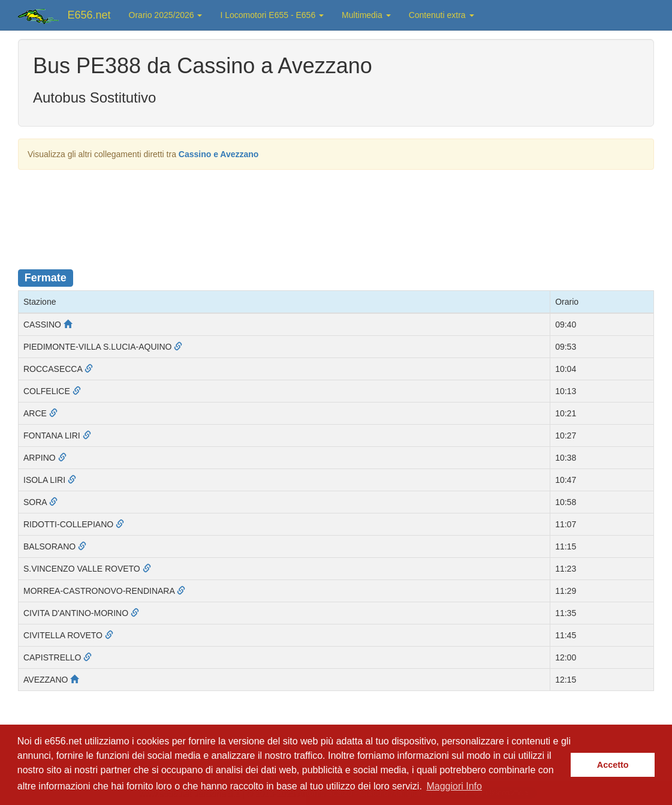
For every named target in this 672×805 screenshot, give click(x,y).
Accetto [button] (613, 765)
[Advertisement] (336, 212)
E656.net (89, 15)
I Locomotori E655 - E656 (272, 15)
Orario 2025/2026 (166, 15)
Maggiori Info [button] (454, 786)
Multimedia (366, 15)
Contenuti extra (442, 15)
